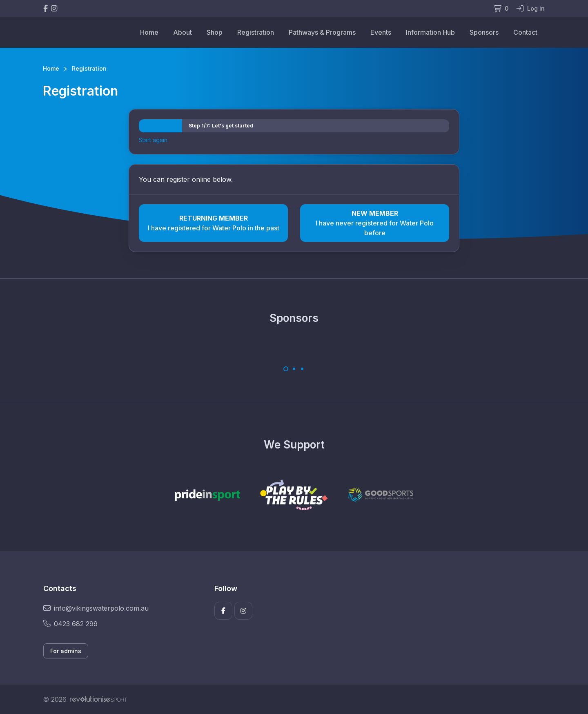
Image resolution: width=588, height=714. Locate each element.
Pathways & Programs (322, 32)
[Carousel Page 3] (302, 369)
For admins (66, 651)
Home (149, 32)
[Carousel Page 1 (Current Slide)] (286, 369)
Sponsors (484, 32)
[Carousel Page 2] (294, 369)
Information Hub (430, 32)
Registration (256, 32)
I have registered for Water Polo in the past (213, 223)
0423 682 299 (70, 624)
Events (381, 32)
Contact (525, 32)
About (183, 32)
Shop (215, 32)
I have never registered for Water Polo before (375, 223)
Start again (153, 140)
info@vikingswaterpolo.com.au (96, 608)
